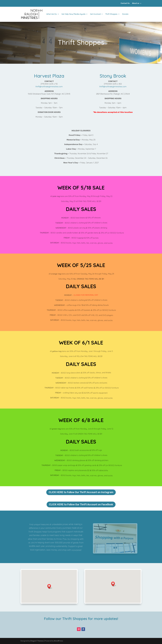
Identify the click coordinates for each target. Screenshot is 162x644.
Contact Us (125, 3)
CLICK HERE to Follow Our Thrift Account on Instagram (81, 492)
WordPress (59, 641)
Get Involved (95, 14)
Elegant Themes (37, 641)
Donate (125, 14)
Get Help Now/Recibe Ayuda (73, 14)
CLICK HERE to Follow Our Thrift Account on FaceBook (81, 504)
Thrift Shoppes (111, 14)
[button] (50, 586)
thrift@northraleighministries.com (49, 87)
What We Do (52, 14)
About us (136, 3)
